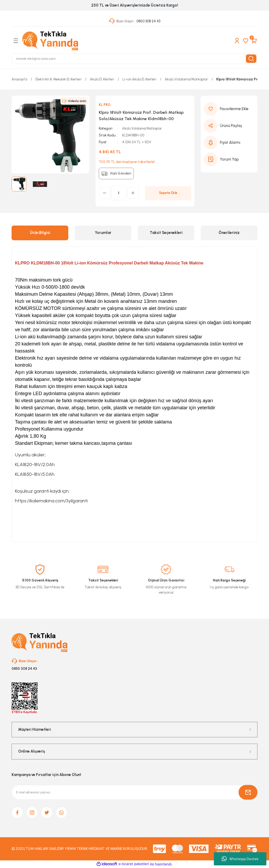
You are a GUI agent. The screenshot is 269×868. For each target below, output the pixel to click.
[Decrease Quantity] (105, 193)
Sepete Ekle (168, 193)
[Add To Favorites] (229, 109)
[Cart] (254, 41)
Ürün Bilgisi (40, 233)
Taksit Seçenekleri (166, 233)
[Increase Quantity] (133, 193)
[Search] (134, 59)
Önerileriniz (229, 233)
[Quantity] (119, 193)
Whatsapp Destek (240, 859)
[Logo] (50, 41)
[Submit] (248, 793)
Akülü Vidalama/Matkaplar (144, 128)
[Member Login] (237, 41)
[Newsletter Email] (134, 793)
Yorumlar (103, 233)
